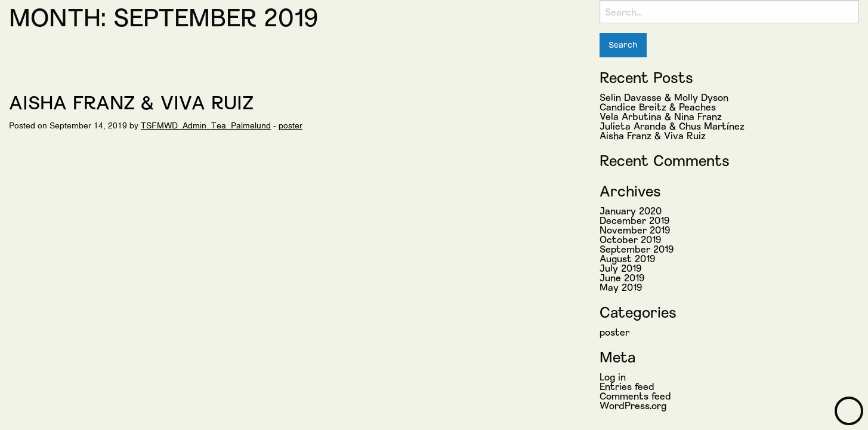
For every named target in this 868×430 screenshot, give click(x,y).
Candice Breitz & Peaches (658, 107)
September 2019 (637, 249)
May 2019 (621, 287)
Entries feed (627, 386)
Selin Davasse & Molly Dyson (664, 97)
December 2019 (634, 220)
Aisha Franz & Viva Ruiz (131, 102)
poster (291, 125)
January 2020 (631, 211)
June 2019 (622, 277)
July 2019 (620, 268)
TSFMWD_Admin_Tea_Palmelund (206, 125)
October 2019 (630, 239)
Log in (613, 377)
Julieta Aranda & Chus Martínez (672, 126)
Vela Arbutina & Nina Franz (661, 116)
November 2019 (635, 230)
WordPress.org (633, 405)
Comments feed (635, 396)
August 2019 (627, 258)
